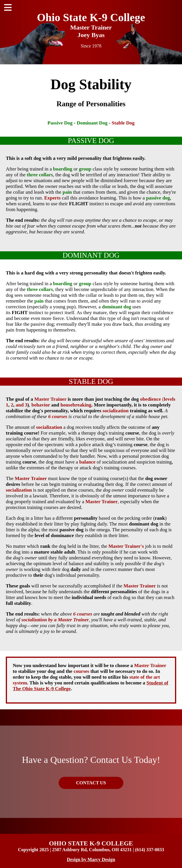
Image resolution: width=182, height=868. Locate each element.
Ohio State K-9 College (91, 17)
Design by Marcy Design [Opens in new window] (91, 859)
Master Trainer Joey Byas (91, 31)
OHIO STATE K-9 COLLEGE (91, 843)
